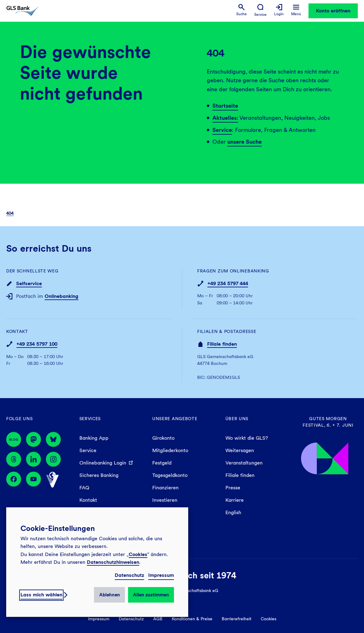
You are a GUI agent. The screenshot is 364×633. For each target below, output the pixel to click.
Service (222, 130)
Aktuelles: (225, 118)
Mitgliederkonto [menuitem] (170, 450)
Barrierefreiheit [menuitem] (237, 619)
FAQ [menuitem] (84, 488)
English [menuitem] (233, 512)
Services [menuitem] (90, 419)
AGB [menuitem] (158, 619)
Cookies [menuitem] (269, 619)
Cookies (138, 554)
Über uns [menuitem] (237, 419)
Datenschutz (129, 575)
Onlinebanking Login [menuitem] (103, 463)
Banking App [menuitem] (94, 438)
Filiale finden (222, 344)
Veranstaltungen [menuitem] (244, 463)
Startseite (225, 106)
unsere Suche (244, 142)
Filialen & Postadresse (227, 331)
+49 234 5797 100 (37, 344)
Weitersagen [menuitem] (240, 450)
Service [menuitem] (88, 450)
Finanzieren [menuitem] (165, 488)
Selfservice (29, 283)
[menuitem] (242, 10)
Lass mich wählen (41, 595)
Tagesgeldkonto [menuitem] (170, 475)
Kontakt (17, 331)
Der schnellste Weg (32, 271)
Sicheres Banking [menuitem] (99, 475)
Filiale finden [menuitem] (240, 475)
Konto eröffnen (333, 11)
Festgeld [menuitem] (162, 463)
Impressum (161, 575)
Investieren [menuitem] (165, 500)
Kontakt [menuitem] (88, 500)
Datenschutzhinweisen (113, 562)
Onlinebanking (62, 296)
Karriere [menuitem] (235, 500)
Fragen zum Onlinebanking (233, 271)
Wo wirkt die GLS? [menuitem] (247, 438)
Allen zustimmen (151, 595)
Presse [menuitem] (233, 488)
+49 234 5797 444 (228, 283)
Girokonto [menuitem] (163, 438)
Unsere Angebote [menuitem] (175, 419)
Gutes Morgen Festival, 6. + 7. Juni (328, 422)
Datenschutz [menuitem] (131, 619)
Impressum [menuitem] (99, 619)
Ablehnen (110, 595)
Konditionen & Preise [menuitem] (192, 619)
